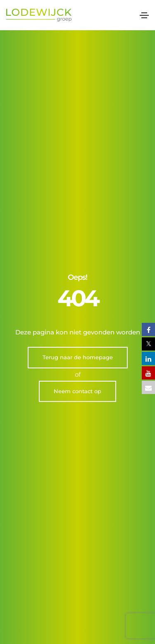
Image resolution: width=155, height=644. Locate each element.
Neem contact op (77, 218)
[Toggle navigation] (144, 15)
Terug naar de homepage (78, 184)
